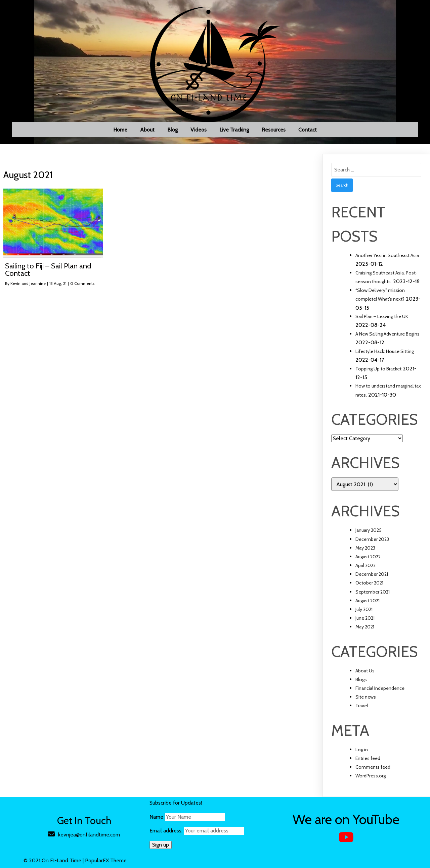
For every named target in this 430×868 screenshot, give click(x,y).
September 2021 (373, 592)
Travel (362, 706)
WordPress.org (371, 776)
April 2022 (365, 565)
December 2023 (372, 539)
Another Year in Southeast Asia (387, 255)
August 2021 (368, 601)
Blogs (361, 679)
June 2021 (365, 618)
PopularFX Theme (106, 860)
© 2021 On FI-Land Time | (54, 860)
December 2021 (372, 574)
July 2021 (364, 609)
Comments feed (373, 767)
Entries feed (368, 758)
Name (156, 817)
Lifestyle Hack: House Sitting (385, 351)
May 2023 (365, 548)
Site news (366, 697)
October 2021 (369, 583)
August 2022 (368, 557)
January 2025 (369, 530)
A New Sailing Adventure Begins (388, 334)
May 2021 (365, 627)
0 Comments (82, 283)
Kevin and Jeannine (28, 283)
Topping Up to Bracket (378, 369)
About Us (365, 671)
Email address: (197, 831)
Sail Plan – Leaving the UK (382, 316)
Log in (362, 750)
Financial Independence (380, 688)
